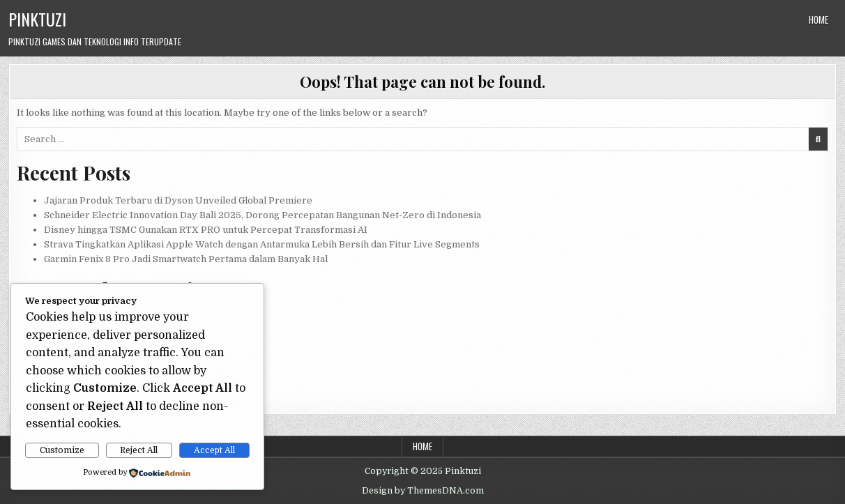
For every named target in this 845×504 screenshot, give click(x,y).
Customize (62, 450)
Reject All (139, 450)
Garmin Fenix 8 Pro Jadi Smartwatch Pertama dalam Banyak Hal (186, 259)
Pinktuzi (37, 19)
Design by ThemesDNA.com (423, 491)
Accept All (214, 450)
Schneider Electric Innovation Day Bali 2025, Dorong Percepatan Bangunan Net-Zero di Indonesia (262, 215)
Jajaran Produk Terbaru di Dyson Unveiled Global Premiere (178, 200)
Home (819, 20)
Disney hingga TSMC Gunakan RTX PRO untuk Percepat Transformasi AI (206, 230)
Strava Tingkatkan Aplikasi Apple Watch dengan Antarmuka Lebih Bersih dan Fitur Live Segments (262, 244)
